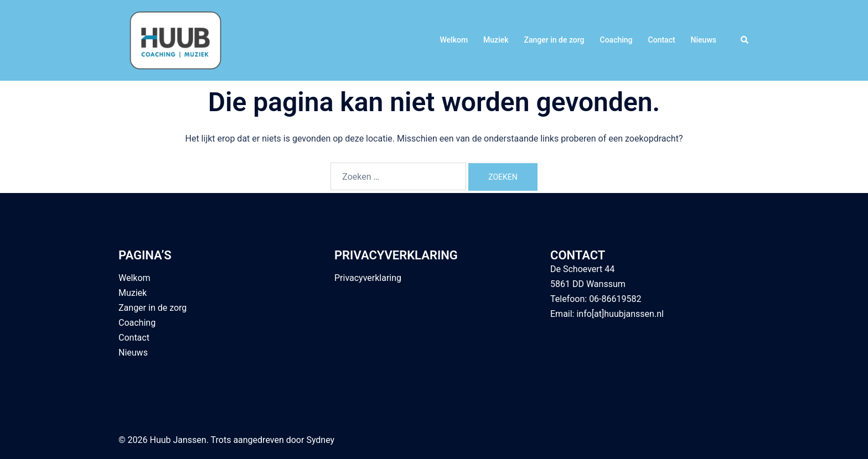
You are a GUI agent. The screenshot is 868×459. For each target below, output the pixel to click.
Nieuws (704, 40)
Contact (662, 40)
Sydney (320, 440)
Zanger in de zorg (554, 40)
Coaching (616, 40)
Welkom (454, 40)
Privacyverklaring (368, 278)
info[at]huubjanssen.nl (620, 314)
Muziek (496, 40)
